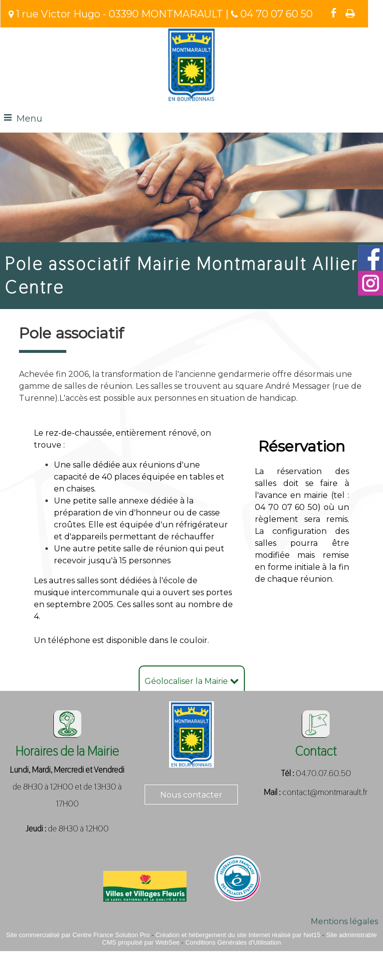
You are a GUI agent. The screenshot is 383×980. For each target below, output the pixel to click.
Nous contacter (191, 795)
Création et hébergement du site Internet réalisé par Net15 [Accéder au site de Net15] (238, 935)
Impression (350, 13)
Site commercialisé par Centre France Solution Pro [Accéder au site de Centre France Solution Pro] (78, 935)
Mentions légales (344, 921)
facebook (334, 13)
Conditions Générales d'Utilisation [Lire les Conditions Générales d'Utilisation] (233, 942)
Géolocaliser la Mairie (192, 681)
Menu (29, 119)
